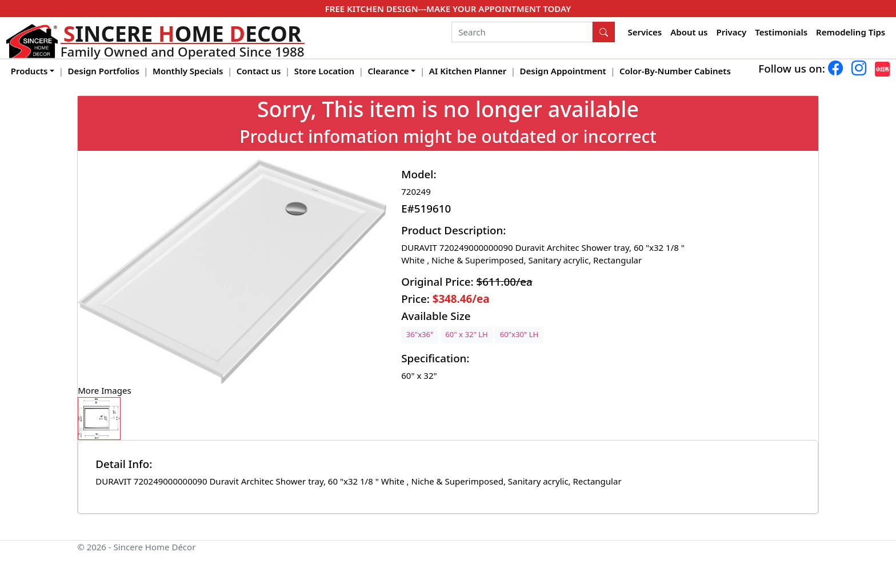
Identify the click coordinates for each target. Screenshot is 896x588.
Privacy (731, 32)
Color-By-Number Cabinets (675, 71)
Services (645, 32)
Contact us (259, 71)
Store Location (324, 71)
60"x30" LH (519, 334)
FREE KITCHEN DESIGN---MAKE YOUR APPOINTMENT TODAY (448, 9)
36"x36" (420, 334)
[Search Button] (604, 32)
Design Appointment (563, 71)
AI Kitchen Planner (468, 71)
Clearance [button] (388, 71)
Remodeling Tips (851, 32)
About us (689, 32)
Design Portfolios (104, 71)
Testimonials (781, 32)
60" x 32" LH (466, 334)
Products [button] (29, 71)
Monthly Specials (188, 71)
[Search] (522, 32)
